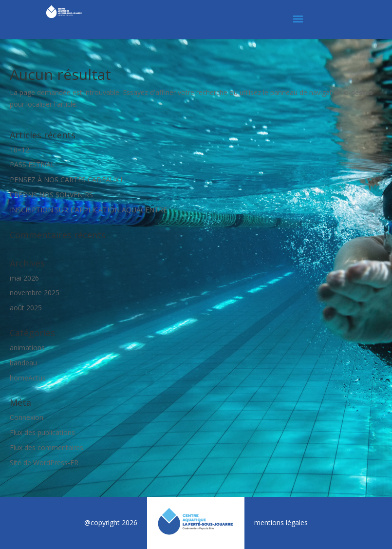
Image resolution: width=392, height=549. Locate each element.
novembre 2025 (35, 293)
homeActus (28, 378)
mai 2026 (24, 278)
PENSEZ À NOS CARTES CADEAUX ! (66, 180)
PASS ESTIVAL (32, 164)
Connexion (27, 417)
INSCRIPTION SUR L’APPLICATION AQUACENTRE (88, 210)
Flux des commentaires (47, 447)
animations (27, 348)
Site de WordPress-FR (44, 463)
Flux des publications (42, 432)
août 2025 (26, 308)
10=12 (19, 150)
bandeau (23, 363)
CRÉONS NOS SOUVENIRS (51, 195)
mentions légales (281, 522)
